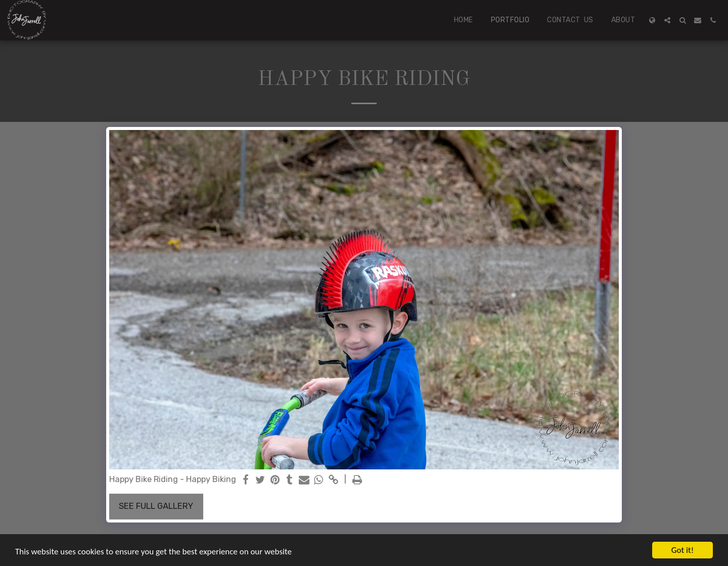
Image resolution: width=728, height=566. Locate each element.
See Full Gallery (156, 506)
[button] (667, 20)
